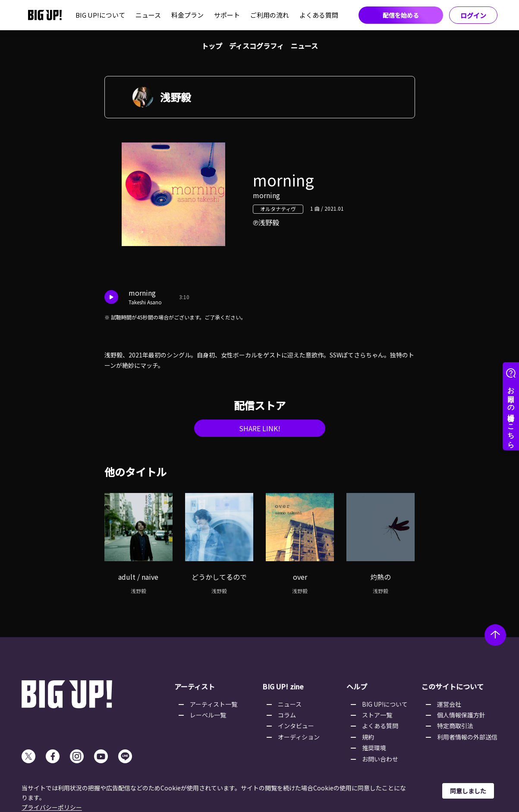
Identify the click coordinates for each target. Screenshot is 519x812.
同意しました (468, 791)
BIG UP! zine (283, 686)
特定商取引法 (455, 726)
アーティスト (195, 686)
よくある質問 (319, 15)
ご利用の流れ (270, 15)
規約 (368, 737)
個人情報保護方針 (461, 715)
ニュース (148, 15)
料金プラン (187, 15)
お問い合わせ (380, 759)
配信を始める (401, 15)
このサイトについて (453, 686)
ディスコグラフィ (256, 46)
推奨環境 (374, 748)
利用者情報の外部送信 (467, 737)
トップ (212, 46)
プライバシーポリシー (52, 807)
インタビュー (296, 726)
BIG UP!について (100, 15)
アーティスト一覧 (214, 704)
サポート (227, 15)
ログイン (473, 15)
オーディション (299, 737)
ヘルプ (357, 686)
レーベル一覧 (208, 715)
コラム (287, 715)
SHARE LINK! (260, 428)
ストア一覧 (377, 715)
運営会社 (449, 704)
